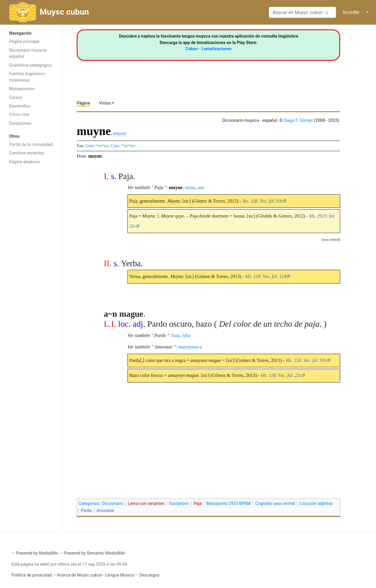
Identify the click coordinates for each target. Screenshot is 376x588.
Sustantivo (179, 504)
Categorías (89, 504)
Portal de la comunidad (31, 145)
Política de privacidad (32, 575)
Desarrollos (20, 106)
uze (201, 187)
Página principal (24, 42)
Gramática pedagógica (30, 65)
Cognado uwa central (275, 504)
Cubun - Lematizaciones (209, 49)
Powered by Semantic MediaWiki (94, 553)
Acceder (351, 12)
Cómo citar (19, 115)
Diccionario (113, 504)
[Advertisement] (31, 261)
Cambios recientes (27, 153)
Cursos (16, 98)
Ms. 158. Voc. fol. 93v (306, 360)
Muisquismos (22, 89)
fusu (176, 335)
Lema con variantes (146, 504)
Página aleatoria (24, 162)
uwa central (331, 240)
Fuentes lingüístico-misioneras (27, 77)
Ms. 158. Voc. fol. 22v (281, 375)
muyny (120, 133)
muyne (95, 156)
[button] (331, 240)
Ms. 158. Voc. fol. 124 (266, 276)
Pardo (87, 511)
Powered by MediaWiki (37, 553)
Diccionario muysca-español (28, 54)
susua (190, 187)
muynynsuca (190, 347)
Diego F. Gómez (298, 121)
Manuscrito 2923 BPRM (228, 504)
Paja (198, 504)
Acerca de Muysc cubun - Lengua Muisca (95, 575)
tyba (186, 335)
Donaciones (20, 123)
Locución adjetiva (316, 504)
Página (83, 103)
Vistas (105, 103)
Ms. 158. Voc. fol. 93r (263, 201)
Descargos (149, 575)
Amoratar (105, 511)
